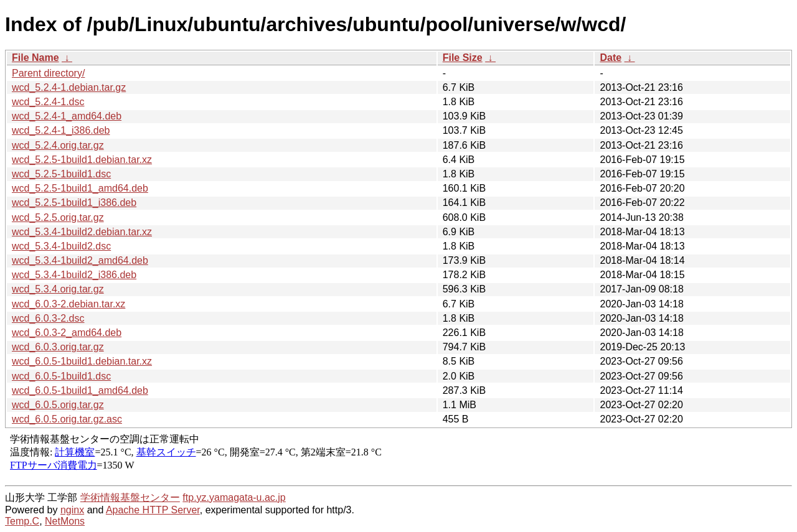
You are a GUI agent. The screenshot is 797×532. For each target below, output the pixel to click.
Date (611, 58)
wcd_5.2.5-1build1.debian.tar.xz (82, 160)
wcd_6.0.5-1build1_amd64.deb (80, 390)
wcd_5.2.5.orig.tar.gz (58, 217)
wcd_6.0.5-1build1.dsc (61, 376)
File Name (35, 58)
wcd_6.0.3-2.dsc (48, 318)
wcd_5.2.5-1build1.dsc (61, 174)
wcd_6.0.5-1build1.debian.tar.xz (82, 361)
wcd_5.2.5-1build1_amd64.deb (80, 188)
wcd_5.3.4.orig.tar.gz (58, 289)
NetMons (65, 521)
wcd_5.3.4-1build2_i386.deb (74, 275)
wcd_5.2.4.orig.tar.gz (58, 145)
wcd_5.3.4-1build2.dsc (61, 246)
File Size (463, 58)
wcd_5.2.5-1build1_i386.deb (74, 203)
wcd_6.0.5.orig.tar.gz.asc (67, 419)
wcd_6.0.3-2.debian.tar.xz (68, 304)
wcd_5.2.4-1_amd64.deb (67, 116)
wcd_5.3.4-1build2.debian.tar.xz (82, 232)
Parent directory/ (48, 73)
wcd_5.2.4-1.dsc (48, 102)
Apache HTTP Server (153, 510)
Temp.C (22, 521)
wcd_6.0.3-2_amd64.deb (67, 333)
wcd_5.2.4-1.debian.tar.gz (69, 87)
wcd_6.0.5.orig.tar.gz (58, 405)
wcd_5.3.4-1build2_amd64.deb (80, 260)
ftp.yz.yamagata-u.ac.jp (234, 497)
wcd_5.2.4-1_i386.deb (61, 130)
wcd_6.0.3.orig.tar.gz (58, 347)
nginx (72, 510)
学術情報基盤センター (130, 497)
